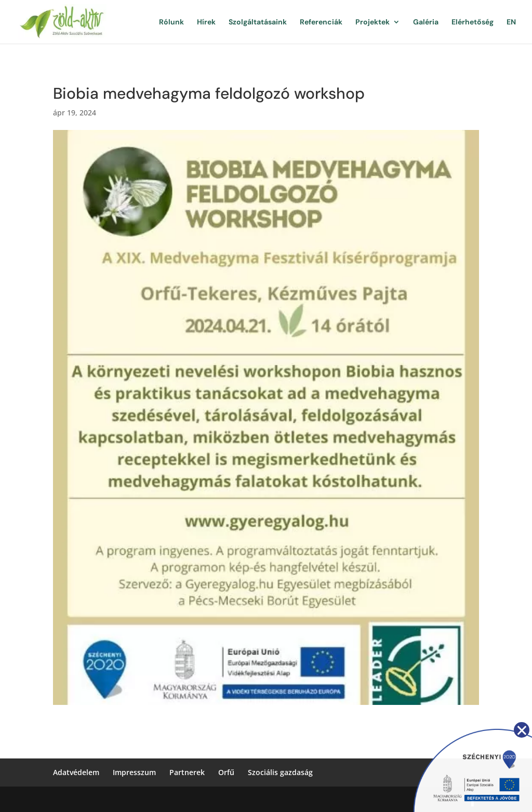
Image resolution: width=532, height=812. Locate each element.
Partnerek (187, 772)
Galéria (426, 22)
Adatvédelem (76, 772)
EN (511, 22)
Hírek (206, 22)
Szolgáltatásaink (258, 22)
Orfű (226, 772)
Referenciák (321, 22)
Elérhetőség (473, 22)
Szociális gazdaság (280, 772)
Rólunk (171, 22)
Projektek (373, 22)
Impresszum (134, 772)
